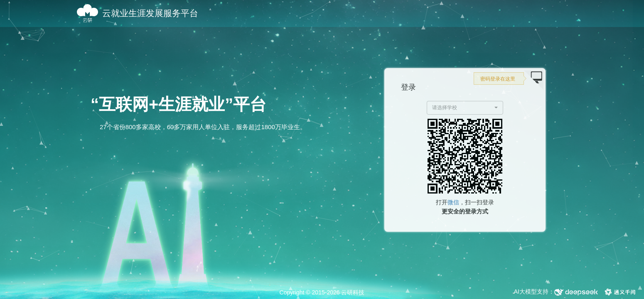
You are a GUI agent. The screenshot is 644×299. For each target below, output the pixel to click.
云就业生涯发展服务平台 (150, 13)
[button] (465, 108)
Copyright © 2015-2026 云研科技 (322, 292)
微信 (453, 202)
